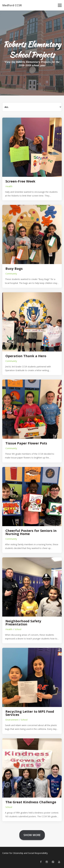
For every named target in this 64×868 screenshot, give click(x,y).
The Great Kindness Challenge (31, 802)
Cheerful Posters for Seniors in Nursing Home (31, 532)
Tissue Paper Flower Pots (26, 443)
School (18, 629)
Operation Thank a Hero (26, 356)
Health (9, 186)
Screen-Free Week (20, 181)
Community (11, 274)
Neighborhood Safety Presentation (23, 623)
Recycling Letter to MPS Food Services (30, 713)
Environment (12, 720)
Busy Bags (14, 268)
